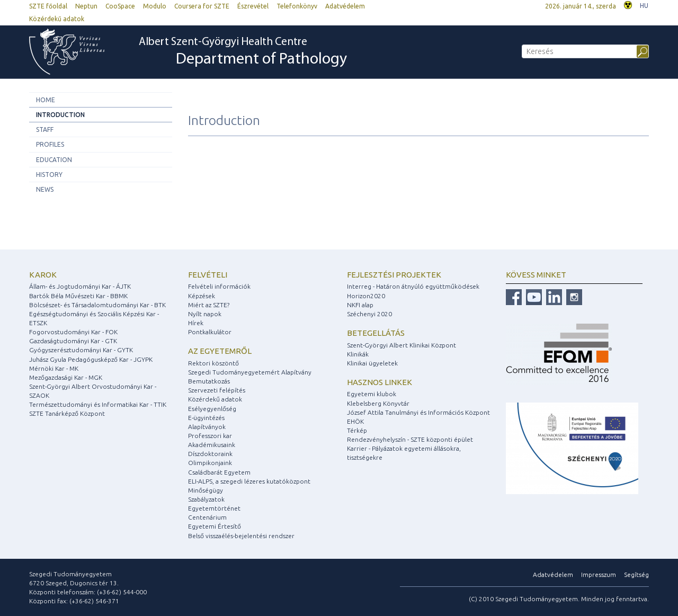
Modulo (155, 6)
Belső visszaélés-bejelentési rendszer (241, 536)
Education (54, 160)
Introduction (60, 115)
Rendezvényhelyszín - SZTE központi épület (410, 439)
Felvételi (208, 275)
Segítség (636, 574)
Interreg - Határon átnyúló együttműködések (413, 286)
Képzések (202, 296)
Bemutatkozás (209, 381)
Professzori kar (210, 436)
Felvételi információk (219, 286)
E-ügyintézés (206, 418)
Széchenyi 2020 (369, 314)
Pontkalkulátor (210, 332)
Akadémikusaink (212, 445)
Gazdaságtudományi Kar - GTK (73, 341)
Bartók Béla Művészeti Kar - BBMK (78, 296)
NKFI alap (360, 305)
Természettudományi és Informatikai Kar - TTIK (98, 404)
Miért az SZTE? (209, 305)
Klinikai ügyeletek (372, 363)
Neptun (86, 6)
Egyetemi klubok (372, 394)
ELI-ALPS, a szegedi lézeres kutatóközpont (249, 481)
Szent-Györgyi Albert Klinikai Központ (402, 345)
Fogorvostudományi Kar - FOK (73, 332)
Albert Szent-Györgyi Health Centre (243, 52)
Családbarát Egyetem (219, 472)
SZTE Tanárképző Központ (67, 413)
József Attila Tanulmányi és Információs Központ (418, 412)
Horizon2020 (366, 296)
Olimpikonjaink (210, 463)
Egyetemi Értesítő (215, 526)
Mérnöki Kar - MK (54, 368)
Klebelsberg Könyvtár (378, 403)
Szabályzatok (206, 499)
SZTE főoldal (48, 6)
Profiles (50, 144)
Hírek (196, 323)
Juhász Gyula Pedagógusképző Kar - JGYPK (91, 359)
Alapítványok (207, 427)
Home (46, 100)
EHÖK (355, 421)
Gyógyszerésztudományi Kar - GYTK (81, 350)
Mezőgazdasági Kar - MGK (66, 377)
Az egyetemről (220, 351)
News (45, 189)
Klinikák (358, 354)
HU (644, 6)
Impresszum (599, 574)
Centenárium (207, 517)
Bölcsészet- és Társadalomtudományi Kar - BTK (97, 305)
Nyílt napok (205, 314)
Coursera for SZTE (202, 6)
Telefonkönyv (297, 6)
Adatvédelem (345, 6)
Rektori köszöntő (213, 363)
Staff (45, 130)
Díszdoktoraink (210, 454)
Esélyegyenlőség (212, 409)
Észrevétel (253, 6)
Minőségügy (206, 490)
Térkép (357, 430)
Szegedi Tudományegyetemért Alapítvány (250, 372)
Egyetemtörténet (214, 508)
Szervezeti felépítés (217, 390)
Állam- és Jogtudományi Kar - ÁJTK (80, 286)
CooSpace (120, 6)
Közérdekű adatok (57, 19)
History (49, 175)
